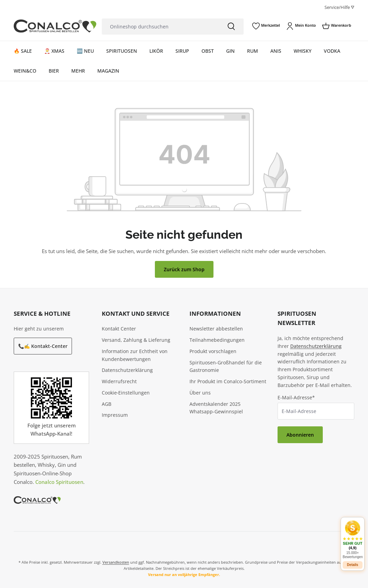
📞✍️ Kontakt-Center (43, 346)
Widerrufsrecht (119, 381)
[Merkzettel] (266, 26)
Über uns (200, 393)
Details (353, 562)
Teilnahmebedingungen (217, 340)
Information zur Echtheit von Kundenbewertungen (135, 355)
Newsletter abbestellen (216, 329)
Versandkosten (116, 562)
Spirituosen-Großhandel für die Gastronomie (226, 366)
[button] (353, 536)
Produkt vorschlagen (213, 351)
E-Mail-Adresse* (296, 397)
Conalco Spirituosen (59, 482)
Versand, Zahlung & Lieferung (136, 340)
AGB (107, 404)
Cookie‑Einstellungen (126, 393)
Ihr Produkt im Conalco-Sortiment (228, 381)
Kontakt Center (119, 329)
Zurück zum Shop (184, 269)
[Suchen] (231, 27)
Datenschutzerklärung (127, 370)
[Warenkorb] (337, 26)
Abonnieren (300, 435)
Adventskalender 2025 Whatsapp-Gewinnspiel (216, 408)
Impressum (115, 415)
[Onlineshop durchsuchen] (160, 27)
